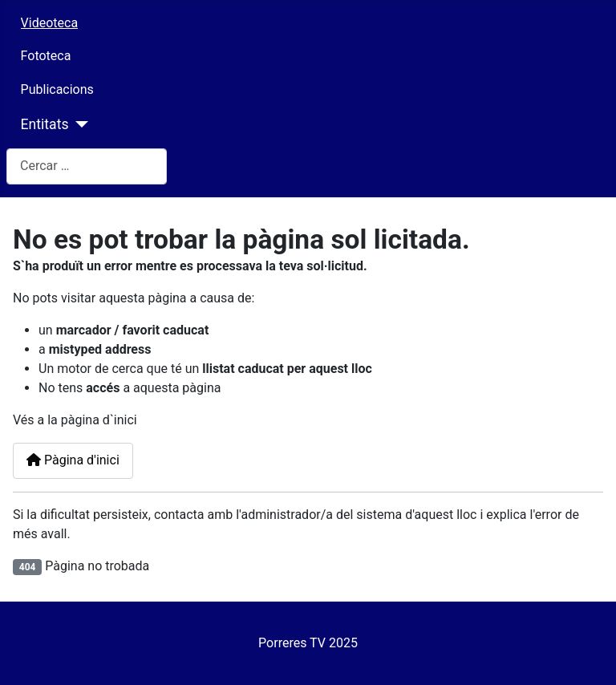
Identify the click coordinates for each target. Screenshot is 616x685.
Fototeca (46, 56)
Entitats (45, 124)
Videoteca (50, 23)
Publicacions (57, 89)
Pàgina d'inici (73, 460)
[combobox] (87, 166)
